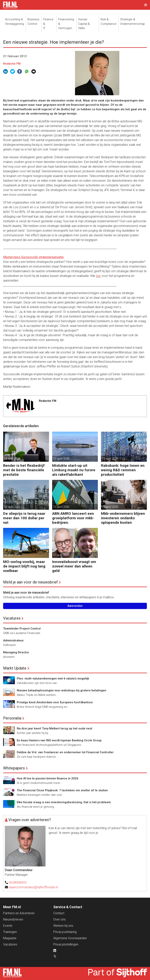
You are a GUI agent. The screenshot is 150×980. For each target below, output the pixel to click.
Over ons (59, 919)
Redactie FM (12, 64)
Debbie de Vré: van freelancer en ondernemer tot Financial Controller (65, 752)
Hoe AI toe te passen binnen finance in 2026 (48, 778)
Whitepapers (14, 768)
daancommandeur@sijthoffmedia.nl (33, 887)
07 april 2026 (61, 555)
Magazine (10, 938)
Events (8, 926)
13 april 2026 (61, 459)
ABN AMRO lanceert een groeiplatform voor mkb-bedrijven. (73, 518)
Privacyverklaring (65, 932)
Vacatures (12, 618)
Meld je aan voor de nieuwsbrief (30, 582)
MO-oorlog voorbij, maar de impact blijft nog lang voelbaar (24, 566)
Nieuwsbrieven (13, 919)
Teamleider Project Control (22, 629)
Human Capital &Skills (84, 24)
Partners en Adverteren (19, 913)
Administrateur (13, 640)
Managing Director (16, 652)
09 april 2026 (110, 507)
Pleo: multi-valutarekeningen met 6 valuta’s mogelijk (53, 679)
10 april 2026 (61, 507)
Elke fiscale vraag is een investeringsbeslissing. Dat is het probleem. (64, 802)
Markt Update (15, 668)
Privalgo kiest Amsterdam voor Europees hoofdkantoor (55, 702)
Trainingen (10, 932)
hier (98, 276)
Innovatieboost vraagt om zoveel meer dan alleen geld (74, 566)
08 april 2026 (12, 555)
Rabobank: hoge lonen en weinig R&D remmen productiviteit (123, 470)
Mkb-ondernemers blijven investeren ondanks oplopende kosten (123, 518)
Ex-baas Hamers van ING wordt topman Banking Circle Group (59, 740)
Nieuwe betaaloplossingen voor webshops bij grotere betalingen (62, 690)
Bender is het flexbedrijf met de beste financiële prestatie (24, 470)
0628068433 (18, 883)
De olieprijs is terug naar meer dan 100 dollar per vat (24, 518)
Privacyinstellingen (66, 944)
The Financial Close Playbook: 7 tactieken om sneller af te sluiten (62, 790)
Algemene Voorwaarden (70, 938)
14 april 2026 (12, 459)
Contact (59, 913)
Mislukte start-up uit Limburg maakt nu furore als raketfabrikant (74, 470)
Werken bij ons (63, 926)
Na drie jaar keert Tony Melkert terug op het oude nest (54, 728)
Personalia (12, 718)
